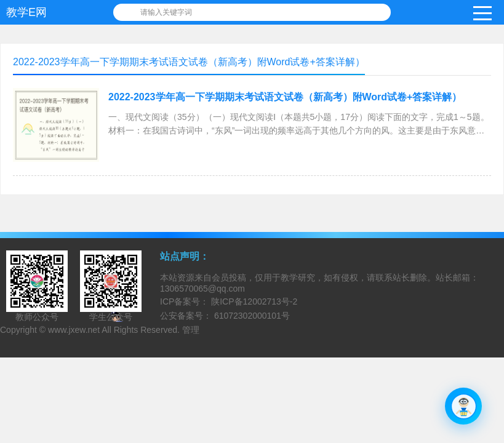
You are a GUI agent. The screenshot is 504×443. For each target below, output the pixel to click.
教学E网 (26, 12)
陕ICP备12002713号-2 (253, 301)
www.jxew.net (74, 330)
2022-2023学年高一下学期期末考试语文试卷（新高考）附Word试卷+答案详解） (285, 97)
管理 (191, 330)
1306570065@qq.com (202, 289)
